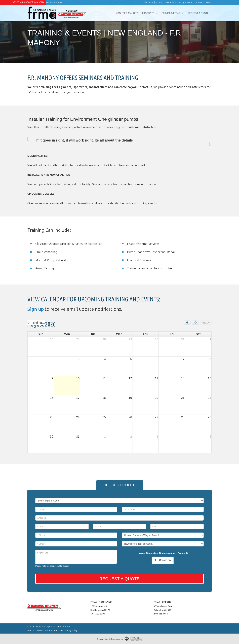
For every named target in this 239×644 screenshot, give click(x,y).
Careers (200, 2)
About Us (148, 2)
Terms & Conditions (54, 630)
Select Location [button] (53, 2)
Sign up (36, 309)
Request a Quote (198, 13)
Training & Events (185, 2)
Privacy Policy (71, 630)
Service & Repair (173, 13)
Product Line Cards (165, 2)
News (209, 2)
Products (150, 13)
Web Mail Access (35, 630)
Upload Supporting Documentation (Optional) (163, 553)
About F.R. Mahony (127, 13)
